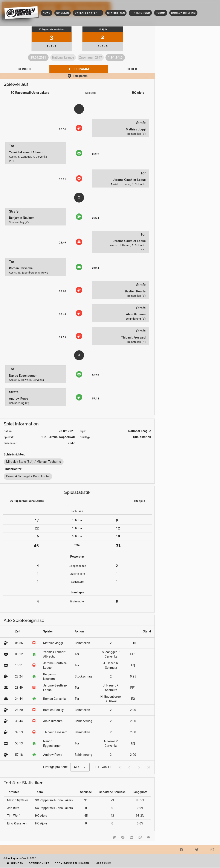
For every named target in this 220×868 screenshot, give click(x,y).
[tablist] (77, 69)
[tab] (25, 69)
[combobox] (80, 767)
